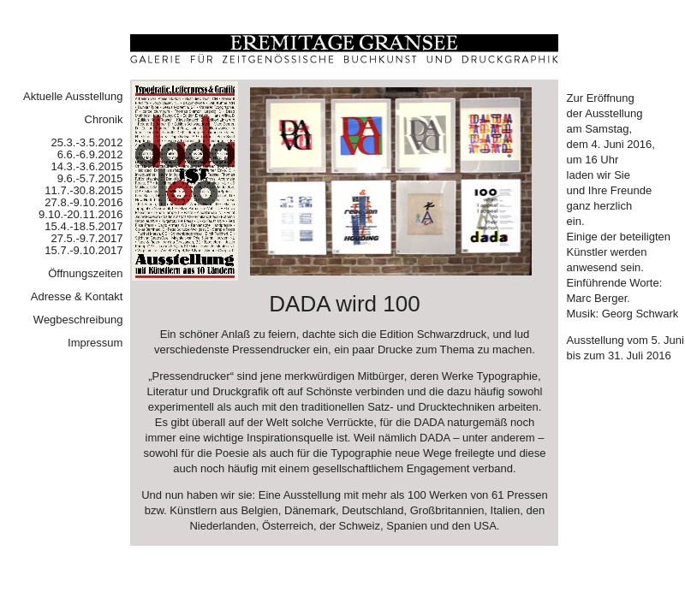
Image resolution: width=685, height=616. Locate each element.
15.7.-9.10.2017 (83, 250)
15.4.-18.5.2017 (83, 226)
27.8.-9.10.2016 (83, 202)
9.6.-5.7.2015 (90, 178)
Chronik (104, 119)
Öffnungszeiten (85, 273)
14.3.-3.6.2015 (87, 166)
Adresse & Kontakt (77, 296)
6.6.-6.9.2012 (90, 154)
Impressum (95, 343)
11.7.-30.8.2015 (83, 190)
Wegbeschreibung (78, 320)
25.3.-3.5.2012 (87, 142)
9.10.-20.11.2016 (80, 214)
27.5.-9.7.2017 (87, 238)
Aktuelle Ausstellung (73, 96)
